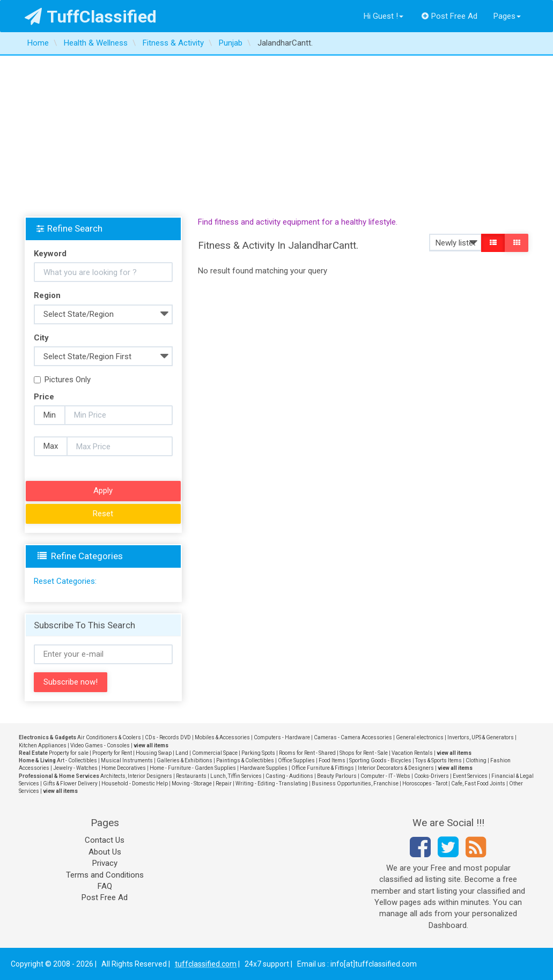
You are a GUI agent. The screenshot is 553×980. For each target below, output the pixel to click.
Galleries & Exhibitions (185, 760)
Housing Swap (154, 753)
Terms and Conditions (105, 875)
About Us (105, 852)
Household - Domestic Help (135, 784)
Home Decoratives (124, 768)
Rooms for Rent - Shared (307, 753)
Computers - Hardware (282, 737)
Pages (507, 16)
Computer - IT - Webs (385, 776)
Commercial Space (215, 753)
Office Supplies (296, 760)
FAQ (105, 886)
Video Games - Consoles (100, 745)
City (41, 338)
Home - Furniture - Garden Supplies (193, 768)
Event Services (470, 776)
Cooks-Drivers (432, 776)
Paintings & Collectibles (245, 760)
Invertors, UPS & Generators (481, 737)
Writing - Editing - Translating (272, 784)
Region (47, 295)
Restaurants (191, 776)
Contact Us (105, 840)
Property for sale (69, 753)
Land (182, 753)
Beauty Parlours (337, 776)
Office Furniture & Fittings (323, 768)
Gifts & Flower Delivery (70, 784)
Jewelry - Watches (75, 768)
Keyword (50, 254)
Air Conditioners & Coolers (109, 737)
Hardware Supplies (264, 768)
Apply (103, 491)
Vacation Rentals (412, 753)
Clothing (476, 760)
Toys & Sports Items (438, 760)
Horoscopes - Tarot (425, 784)
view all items (151, 745)
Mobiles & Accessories (222, 737)
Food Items (332, 760)
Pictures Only (62, 380)
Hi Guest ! (384, 16)
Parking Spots (258, 753)
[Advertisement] (276, 136)
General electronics (420, 737)
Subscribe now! (71, 682)
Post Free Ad (449, 16)
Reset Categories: (65, 581)
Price (44, 397)
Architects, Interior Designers (136, 776)
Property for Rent (112, 753)
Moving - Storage (192, 784)
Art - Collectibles (77, 760)
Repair (224, 784)
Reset (103, 514)
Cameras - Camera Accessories (353, 737)
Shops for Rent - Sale (364, 753)
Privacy (105, 863)
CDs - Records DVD (168, 737)
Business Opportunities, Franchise (355, 784)
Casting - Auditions (289, 776)
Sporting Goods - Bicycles (380, 760)
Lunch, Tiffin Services (236, 776)
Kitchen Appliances (43, 745)
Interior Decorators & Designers (396, 768)
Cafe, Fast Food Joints (478, 784)
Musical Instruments (127, 760)
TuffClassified (91, 17)
